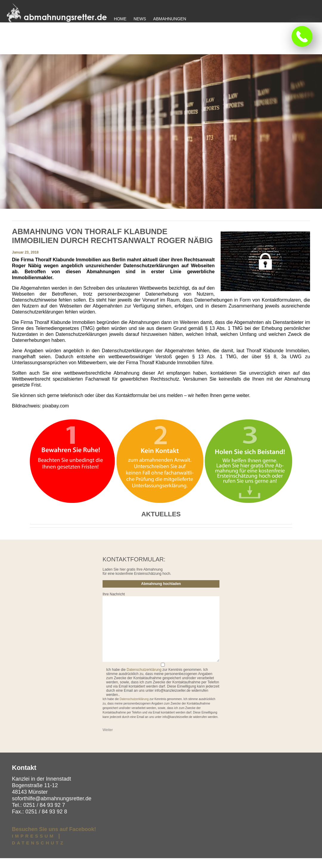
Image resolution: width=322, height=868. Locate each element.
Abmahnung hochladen (161, 594)
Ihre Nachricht (114, 604)
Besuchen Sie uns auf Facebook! (54, 839)
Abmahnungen (170, 19)
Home (120, 19)
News (140, 19)
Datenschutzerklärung (144, 679)
